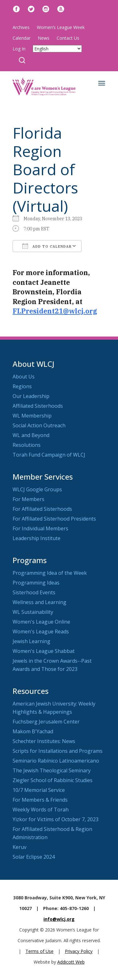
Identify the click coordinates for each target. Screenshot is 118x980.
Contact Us (68, 38)
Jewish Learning (31, 641)
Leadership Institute (37, 538)
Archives (21, 27)
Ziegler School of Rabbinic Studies (53, 780)
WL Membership (32, 416)
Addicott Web (71, 962)
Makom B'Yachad (33, 731)
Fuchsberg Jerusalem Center (46, 722)
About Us (24, 377)
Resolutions (27, 445)
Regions (22, 386)
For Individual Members (40, 528)
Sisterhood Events (34, 592)
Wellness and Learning (39, 602)
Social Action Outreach (39, 425)
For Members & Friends (40, 800)
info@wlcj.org (59, 919)
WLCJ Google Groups (37, 489)
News (44, 38)
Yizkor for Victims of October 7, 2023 (56, 819)
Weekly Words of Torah (41, 810)
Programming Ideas (36, 583)
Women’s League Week (61, 27)
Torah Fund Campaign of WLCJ (49, 455)
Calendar (22, 38)
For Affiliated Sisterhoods (42, 509)
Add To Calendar (47, 246)
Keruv (20, 847)
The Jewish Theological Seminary (52, 770)
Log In (19, 49)
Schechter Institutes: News (44, 741)
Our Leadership (31, 396)
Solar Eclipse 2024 (34, 857)
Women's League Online (41, 622)
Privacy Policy (79, 951)
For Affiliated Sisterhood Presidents (54, 519)
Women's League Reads (41, 631)
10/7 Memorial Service (39, 790)
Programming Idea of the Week (50, 573)
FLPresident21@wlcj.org (55, 311)
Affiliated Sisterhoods (38, 406)
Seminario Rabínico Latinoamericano (56, 761)
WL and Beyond (31, 435)
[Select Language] (57, 49)
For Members (28, 499)
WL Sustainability (33, 612)
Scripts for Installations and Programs (58, 751)
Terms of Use (39, 951)
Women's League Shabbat (44, 651)
